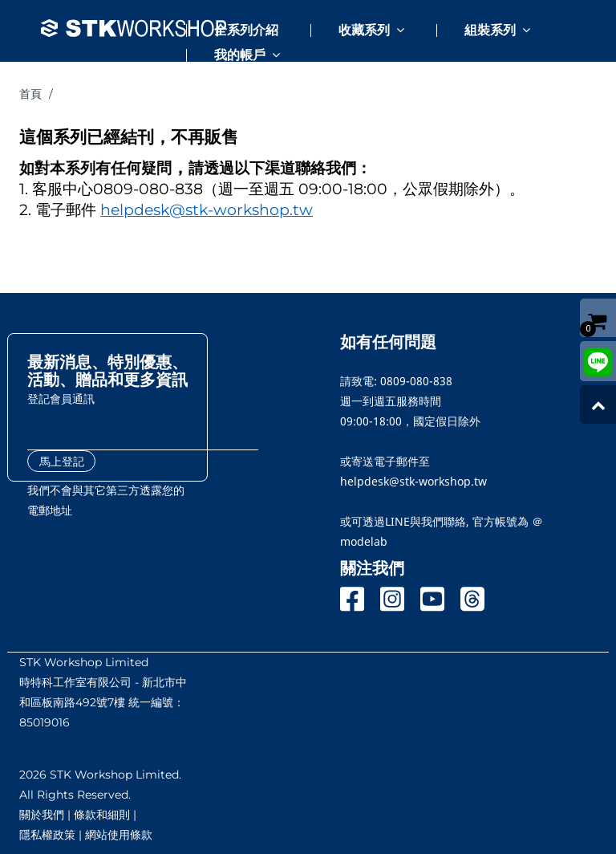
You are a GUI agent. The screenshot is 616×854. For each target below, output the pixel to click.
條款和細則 (102, 815)
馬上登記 (62, 461)
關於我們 (42, 815)
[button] (353, 24)
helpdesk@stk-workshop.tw (207, 210)
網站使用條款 (119, 835)
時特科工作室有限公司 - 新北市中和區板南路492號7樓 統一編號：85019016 (103, 702)
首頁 (30, 94)
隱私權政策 (47, 835)
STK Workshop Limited (84, 662)
